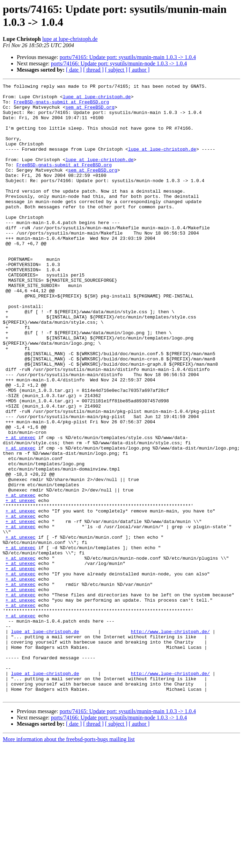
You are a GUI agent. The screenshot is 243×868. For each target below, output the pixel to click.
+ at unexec (21, 509)
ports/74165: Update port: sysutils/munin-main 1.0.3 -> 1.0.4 (128, 57)
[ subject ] (116, 70)
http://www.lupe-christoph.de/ (170, 741)
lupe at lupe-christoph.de (70, 39)
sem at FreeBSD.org (90, 112)
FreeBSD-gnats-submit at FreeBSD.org (61, 106)
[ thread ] (93, 70)
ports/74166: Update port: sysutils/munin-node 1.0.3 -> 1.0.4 (119, 63)
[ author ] (139, 70)
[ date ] (74, 70)
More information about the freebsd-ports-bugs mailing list (69, 862)
